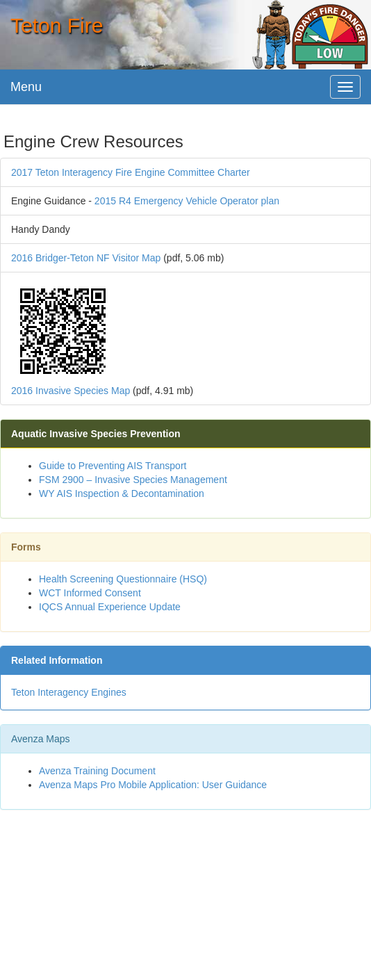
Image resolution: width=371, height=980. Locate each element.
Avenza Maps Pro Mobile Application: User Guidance (153, 785)
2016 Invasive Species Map (71, 391)
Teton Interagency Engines (69, 692)
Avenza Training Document (97, 771)
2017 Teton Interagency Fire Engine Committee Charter (131, 172)
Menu (26, 87)
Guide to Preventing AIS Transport (113, 466)
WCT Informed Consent (90, 593)
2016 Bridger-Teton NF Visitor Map (86, 258)
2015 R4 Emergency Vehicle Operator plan (187, 201)
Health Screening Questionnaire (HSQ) (123, 579)
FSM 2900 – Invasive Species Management (133, 480)
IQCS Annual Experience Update (110, 607)
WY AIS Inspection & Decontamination (122, 493)
